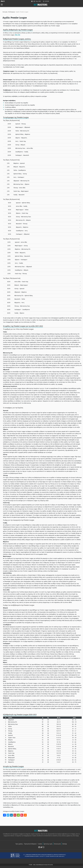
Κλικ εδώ (14, 35)
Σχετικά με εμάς (48, 844)
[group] (42, 34)
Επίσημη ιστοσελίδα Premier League (13, 811)
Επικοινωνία (57, 844)
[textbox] (42, 30)
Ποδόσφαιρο (11, 12)
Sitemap (65, 844)
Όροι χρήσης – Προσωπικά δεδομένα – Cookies (29, 844)
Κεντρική (4, 12)
